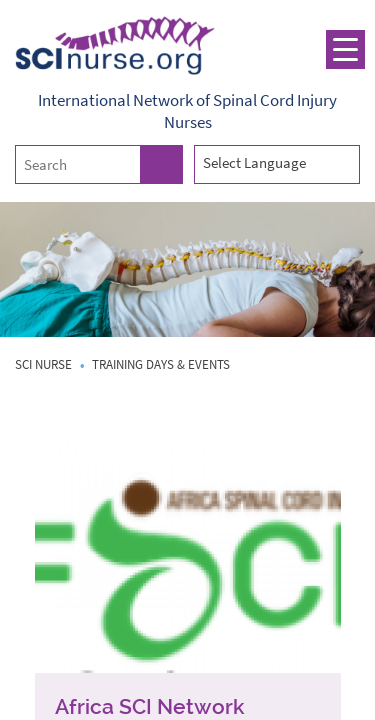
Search (160, 164)
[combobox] (277, 163)
